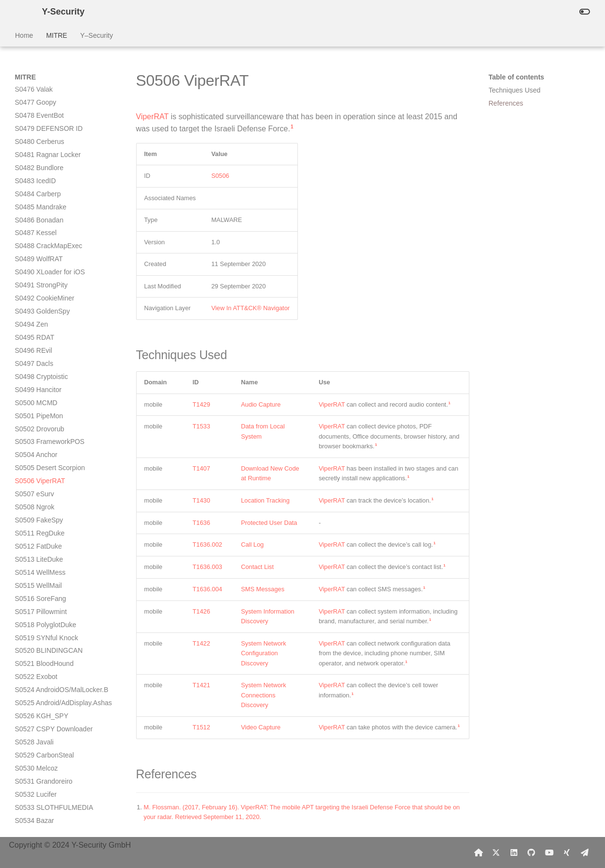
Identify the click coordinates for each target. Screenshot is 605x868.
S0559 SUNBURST (44, 823)
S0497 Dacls (34, 92)
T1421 (202, 685)
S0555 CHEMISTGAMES (53, 784)
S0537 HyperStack (43, 588)
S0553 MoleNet (39, 758)
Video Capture (261, 727)
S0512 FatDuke (39, 275)
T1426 (202, 611)
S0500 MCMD (36, 131)
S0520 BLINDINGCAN (49, 379)
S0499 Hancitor (39, 118)
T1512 (202, 727)
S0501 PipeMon (39, 144)
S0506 (220, 176)
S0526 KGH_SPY (42, 444)
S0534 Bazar (35, 549)
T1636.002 (208, 544)
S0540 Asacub (37, 627)
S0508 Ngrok (35, 236)
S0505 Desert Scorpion (50, 196)
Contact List (258, 567)
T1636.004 (208, 589)
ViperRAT (153, 117)
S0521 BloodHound (44, 392)
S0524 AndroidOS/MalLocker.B (62, 418)
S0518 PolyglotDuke (46, 353)
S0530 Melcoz (37, 497)
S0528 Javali (34, 471)
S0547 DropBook (41, 693)
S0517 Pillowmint (41, 340)
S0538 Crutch (36, 601)
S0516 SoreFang (41, 327)
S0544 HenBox (38, 653)
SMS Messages (263, 589)
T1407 (202, 468)
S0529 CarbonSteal (45, 484)
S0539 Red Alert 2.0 (45, 614)
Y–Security (96, 35)
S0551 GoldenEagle (45, 732)
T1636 (202, 523)
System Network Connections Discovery (264, 695)
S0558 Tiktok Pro (41, 810)
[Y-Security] (21, 12)
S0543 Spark (35, 640)
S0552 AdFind (36, 745)
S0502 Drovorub (40, 158)
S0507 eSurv (35, 222)
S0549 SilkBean (39, 706)
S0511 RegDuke (40, 262)
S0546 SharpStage (44, 679)
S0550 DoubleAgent (45, 719)
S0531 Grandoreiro (44, 510)
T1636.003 (208, 567)
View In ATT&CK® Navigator (250, 308)
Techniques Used (515, 90)
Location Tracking (265, 500)
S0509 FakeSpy (39, 249)
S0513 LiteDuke (39, 288)
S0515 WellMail (39, 314)
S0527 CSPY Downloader (54, 458)
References (506, 103)
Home (24, 35)
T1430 (202, 500)
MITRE (57, 35)
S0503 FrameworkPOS (50, 170)
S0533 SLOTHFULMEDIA (54, 536)
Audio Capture (261, 404)
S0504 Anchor (36, 183)
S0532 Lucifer (36, 523)
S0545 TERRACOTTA (48, 666)
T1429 (202, 404)
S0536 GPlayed (39, 575)
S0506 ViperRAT (40, 209)
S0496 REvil (34, 79)
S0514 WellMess (40, 301)
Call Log (253, 544)
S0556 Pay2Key (39, 797)
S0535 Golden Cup (44, 562)
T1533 (202, 426)
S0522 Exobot (36, 405)
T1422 (202, 643)
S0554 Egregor (38, 771)
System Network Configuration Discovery (264, 653)
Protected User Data (269, 523)
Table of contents (517, 77)
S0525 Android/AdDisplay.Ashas (64, 431)
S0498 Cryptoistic (42, 105)
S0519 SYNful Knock (47, 366)
